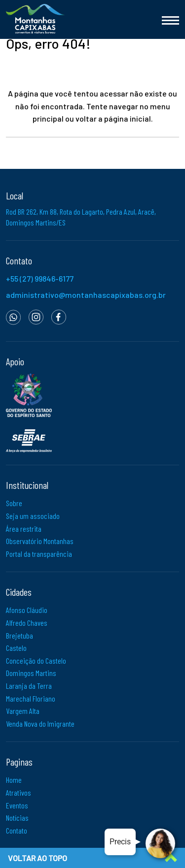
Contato (17, 830)
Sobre (14, 503)
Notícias (17, 818)
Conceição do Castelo (36, 660)
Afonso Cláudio (27, 610)
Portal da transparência (39, 554)
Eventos (17, 805)
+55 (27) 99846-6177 (40, 278)
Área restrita (24, 529)
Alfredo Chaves (27, 623)
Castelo (16, 648)
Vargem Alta (23, 711)
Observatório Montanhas (40, 541)
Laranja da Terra (29, 686)
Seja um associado (33, 516)
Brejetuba (19, 635)
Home (14, 780)
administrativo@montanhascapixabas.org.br (86, 295)
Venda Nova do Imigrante (40, 723)
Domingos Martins (31, 673)
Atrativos (18, 792)
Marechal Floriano (31, 698)
